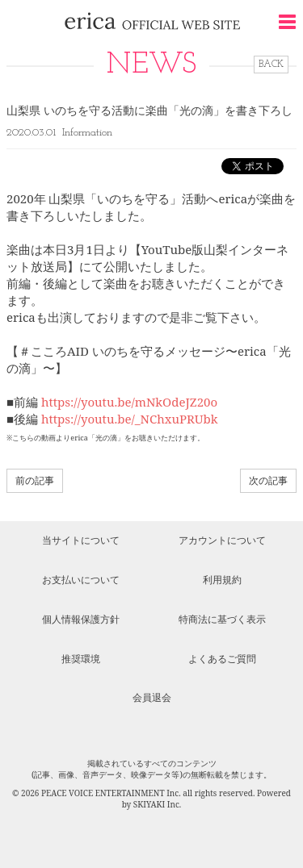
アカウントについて (222, 540)
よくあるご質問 (222, 659)
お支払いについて (81, 580)
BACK (271, 65)
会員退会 (152, 697)
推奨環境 (81, 659)
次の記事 (268, 480)
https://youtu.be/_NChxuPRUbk (130, 419)
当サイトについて (81, 540)
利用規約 (222, 580)
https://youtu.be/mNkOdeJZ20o (129, 402)
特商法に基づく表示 (222, 619)
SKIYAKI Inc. (158, 804)
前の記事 (35, 480)
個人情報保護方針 (81, 619)
